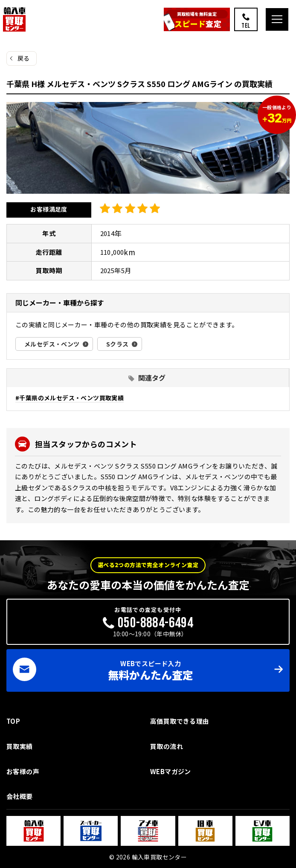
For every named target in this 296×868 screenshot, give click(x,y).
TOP (13, 721)
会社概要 (20, 796)
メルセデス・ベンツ (52, 344)
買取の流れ (167, 746)
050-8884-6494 (155, 623)
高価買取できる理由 (180, 721)
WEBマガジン (171, 771)
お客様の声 (23, 771)
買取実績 (20, 746)
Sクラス (118, 344)
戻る (24, 58)
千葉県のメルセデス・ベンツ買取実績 (71, 398)
